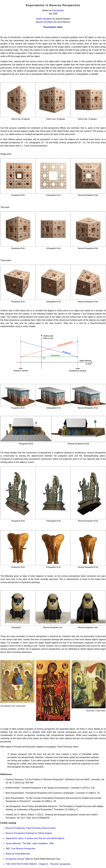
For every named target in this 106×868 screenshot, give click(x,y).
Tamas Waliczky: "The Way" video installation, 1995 (30, 843)
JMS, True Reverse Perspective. (21, 849)
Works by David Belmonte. (18, 854)
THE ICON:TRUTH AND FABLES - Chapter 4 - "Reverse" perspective (38, 864)
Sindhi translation (44, 19)
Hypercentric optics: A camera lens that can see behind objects (35, 838)
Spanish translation (44, 22)
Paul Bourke (58, 10)
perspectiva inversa (15, 859)
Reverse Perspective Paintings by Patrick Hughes (29, 833)
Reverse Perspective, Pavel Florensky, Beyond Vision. (31, 828)
